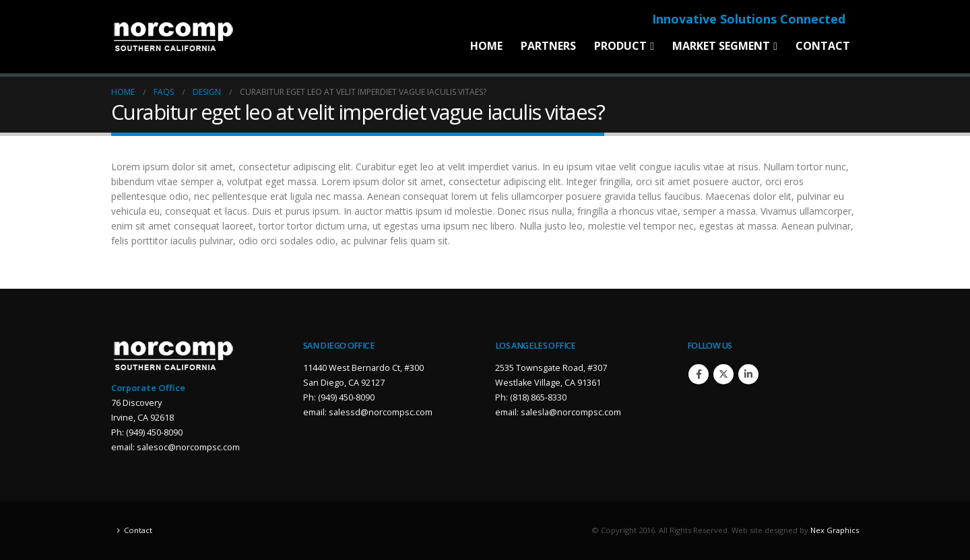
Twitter (723, 374)
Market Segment (721, 46)
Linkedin (748, 374)
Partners (548, 46)
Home (486, 46)
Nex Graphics (835, 530)
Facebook (699, 374)
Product (620, 46)
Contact (823, 46)
